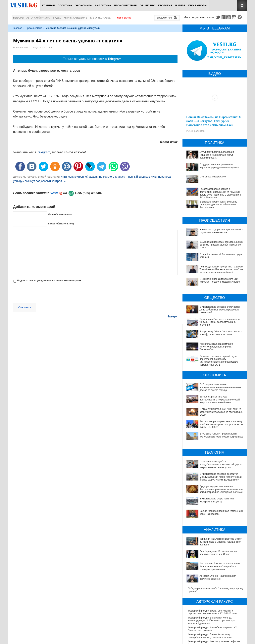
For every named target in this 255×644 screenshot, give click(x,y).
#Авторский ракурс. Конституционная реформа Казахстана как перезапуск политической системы (216, 600)
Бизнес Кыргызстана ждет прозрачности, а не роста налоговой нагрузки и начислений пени (220, 400)
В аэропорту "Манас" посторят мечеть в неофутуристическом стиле (221, 333)
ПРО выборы (198, 5)
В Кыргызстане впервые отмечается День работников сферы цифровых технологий (220, 310)
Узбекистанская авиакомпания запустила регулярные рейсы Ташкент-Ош (217, 347)
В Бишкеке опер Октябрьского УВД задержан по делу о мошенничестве (220, 280)
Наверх (172, 316)
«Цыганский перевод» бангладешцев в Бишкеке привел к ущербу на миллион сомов (221, 245)
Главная (48, 5)
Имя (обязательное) (60, 214)
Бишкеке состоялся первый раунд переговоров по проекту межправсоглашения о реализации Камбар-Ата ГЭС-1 (219, 361)
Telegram (240, 17)
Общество (147, 5)
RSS (242, 5)
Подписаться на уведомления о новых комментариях (49, 281)
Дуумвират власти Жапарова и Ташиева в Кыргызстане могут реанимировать (217, 155)
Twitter (218, 17)
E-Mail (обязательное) (61, 224)
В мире (180, 5)
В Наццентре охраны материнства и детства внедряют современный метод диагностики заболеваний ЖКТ (213, 631)
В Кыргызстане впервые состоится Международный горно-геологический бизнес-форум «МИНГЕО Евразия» (213, 471)
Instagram (235, 17)
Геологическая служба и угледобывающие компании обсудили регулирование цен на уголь (215, 463)
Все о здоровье (100, 18)
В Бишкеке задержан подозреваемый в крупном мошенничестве (221, 231)
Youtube (229, 17)
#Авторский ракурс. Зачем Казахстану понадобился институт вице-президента (210, 593)
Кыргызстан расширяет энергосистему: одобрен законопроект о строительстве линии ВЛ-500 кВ (221, 424)
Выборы (19, 18)
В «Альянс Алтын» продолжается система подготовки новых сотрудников (222, 435)
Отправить (25, 307)
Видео (57, 18)
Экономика (83, 5)
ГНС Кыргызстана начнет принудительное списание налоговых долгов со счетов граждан (220, 387)
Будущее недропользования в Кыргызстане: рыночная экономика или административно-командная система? (212, 481)
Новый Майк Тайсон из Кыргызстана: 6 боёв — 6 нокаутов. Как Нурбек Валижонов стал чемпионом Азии (214, 121)
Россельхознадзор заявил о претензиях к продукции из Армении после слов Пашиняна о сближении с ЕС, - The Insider (220, 193)
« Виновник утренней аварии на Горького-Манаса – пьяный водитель (106, 177)
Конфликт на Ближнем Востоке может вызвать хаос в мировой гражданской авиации (214, 519)
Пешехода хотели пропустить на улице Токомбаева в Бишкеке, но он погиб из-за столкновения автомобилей (221, 270)
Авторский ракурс (38, 18)
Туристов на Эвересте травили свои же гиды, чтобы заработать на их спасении (220, 322)
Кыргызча (124, 18)
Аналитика (103, 5)
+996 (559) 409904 (88, 193)
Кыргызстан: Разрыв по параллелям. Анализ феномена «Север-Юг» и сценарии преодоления (215, 533)
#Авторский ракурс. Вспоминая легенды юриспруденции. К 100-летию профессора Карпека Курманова (211, 578)
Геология (165, 5)
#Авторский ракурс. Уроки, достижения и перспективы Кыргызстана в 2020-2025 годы (212, 569)
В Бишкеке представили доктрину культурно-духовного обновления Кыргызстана (218, 205)
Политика (65, 5)
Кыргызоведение (75, 18)
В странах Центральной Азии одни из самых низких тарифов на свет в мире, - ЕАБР (222, 412)
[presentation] (43, 293)
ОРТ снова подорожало (213, 177)
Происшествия (125, 5)
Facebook (224, 17)
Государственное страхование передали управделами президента (219, 166)
